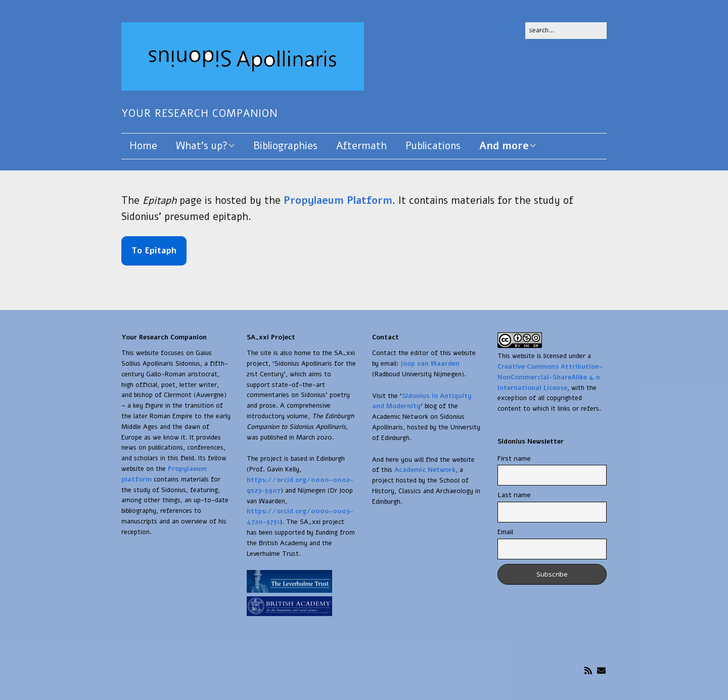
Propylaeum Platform (338, 201)
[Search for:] (566, 31)
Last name (514, 495)
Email (505, 532)
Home (143, 146)
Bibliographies (285, 146)
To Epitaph (154, 251)
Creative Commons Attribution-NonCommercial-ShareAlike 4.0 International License (550, 377)
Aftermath (361, 146)
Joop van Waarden (430, 364)
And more (504, 146)
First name (514, 458)
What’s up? (202, 146)
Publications (433, 146)
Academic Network (425, 470)
